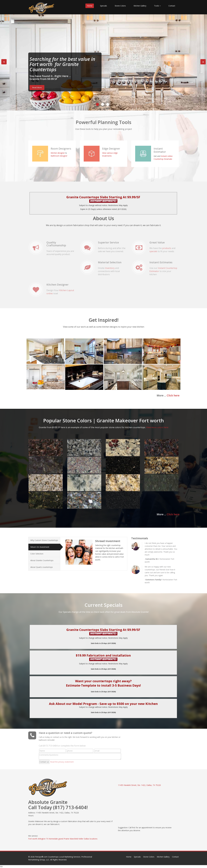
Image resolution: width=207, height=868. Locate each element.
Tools (157, 6)
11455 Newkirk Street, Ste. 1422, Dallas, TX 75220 (139, 785)
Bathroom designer (59, 153)
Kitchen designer (58, 150)
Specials (103, 6)
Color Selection (37, 551)
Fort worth (33, 839)
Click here (173, 395)
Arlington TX (43, 839)
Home (90, 6)
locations (94, 839)
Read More (37, 87)
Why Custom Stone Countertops (44, 538)
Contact (172, 6)
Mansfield (74, 839)
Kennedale (53, 839)
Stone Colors (120, 6)
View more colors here (157, 425)
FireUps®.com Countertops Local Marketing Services (58, 857)
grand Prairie (64, 839)
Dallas (86, 839)
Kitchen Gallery (140, 6)
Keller (81, 839)
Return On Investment (40, 544)
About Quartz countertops (42, 565)
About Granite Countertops (42, 558)
